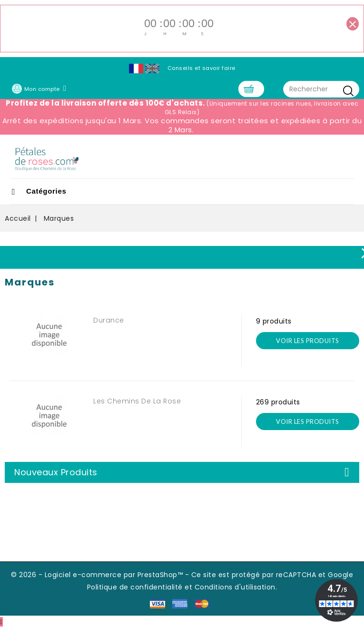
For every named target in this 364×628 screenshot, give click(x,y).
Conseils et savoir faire (202, 68)
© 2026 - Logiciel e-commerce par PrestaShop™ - (101, 575)
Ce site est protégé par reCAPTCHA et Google (272, 575)
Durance (109, 320)
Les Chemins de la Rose (137, 401)
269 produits (278, 402)
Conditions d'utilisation (235, 587)
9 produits (274, 321)
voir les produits (308, 341)
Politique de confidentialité (135, 587)
